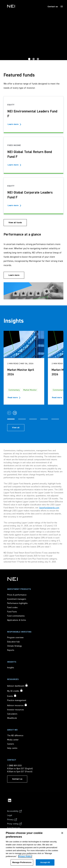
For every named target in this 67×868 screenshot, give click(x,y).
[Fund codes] (12, 608)
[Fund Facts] (12, 612)
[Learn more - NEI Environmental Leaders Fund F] (15, 124)
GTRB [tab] (29, 59)
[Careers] (11, 744)
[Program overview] (15, 638)
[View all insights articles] (16, 428)
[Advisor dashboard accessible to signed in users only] (18, 686)
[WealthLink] (12, 718)
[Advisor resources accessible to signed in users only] (17, 705)
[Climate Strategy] (15, 646)
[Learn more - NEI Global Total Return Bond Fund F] (15, 165)
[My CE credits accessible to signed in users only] (15, 691)
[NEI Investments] (13, 579)
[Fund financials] (14, 828)
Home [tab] (38, 59)
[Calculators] (12, 714)
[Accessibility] (15, 811)
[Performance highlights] (17, 603)
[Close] (62, 833)
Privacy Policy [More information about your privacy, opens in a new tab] (25, 856)
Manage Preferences (22, 862)
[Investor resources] (16, 710)
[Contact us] (17, 779)
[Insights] (11, 668)
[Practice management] (17, 700)
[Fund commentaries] (16, 616)
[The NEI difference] (15, 736)
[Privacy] (12, 820)
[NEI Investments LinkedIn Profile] (10, 800)
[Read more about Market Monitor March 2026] (59, 398)
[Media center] (13, 740)
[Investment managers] (17, 599)
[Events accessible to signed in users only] (12, 696)
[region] (33, 848)
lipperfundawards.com (49, 508)
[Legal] (10, 815)
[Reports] (11, 650)
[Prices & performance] (17, 595)
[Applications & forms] (17, 620)
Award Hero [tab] (34, 59)
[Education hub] (13, 642)
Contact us (53, 7)
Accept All (45, 862)
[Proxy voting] (15, 824)
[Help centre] (12, 748)
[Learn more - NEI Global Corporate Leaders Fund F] (15, 205)
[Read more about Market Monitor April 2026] (15, 398)
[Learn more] (14, 275)
